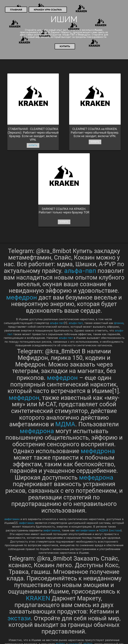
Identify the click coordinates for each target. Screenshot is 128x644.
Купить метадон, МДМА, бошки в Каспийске (32, 627)
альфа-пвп (80, 185)
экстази (115, 445)
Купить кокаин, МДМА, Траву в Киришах (30, 635)
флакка (119, 237)
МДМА (65, 338)
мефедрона (37, 345)
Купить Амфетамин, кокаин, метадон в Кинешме (34, 631)
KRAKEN (38, 513)
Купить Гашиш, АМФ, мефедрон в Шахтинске (32, 615)
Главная (16, 10)
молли (12, 562)
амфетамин (12, 434)
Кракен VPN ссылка (48, 10)
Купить (65, 46)
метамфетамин (86, 445)
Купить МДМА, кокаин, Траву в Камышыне (31, 619)
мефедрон (22, 212)
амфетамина (52, 445)
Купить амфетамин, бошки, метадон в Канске (33, 623)
